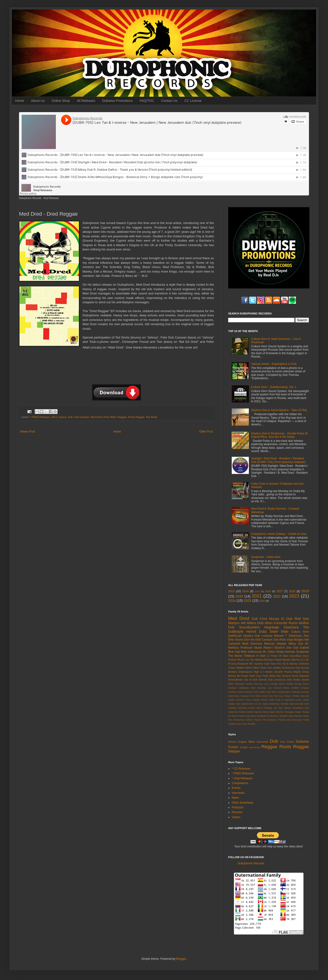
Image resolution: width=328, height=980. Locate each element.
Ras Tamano (283, 676)
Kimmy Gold (268, 700)
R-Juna (232, 664)
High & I (259, 672)
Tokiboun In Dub (254, 656)
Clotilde (295, 688)
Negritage (272, 627)
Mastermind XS (249, 704)
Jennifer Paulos (283, 672)
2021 (257, 596)
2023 (294, 596)
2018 (292, 591)
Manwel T (281, 636)
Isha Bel (305, 696)
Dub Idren (265, 623)
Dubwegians (245, 672)
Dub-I (306, 656)
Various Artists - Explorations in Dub (274, 364)
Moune (232, 676)
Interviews (238, 793)
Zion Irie (249, 640)
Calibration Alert (247, 688)
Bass (252, 742)
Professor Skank (251, 648)
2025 (248, 601)
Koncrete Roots (286, 623)
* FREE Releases (40, 417)
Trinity (306, 720)
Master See (234, 704)
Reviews (237, 812)
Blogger (181, 959)
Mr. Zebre (269, 652)
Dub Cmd (259, 619)
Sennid (263, 680)
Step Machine (296, 716)
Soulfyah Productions (268, 716)
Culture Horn (300, 632)
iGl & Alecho (290, 664)
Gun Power (285, 696)
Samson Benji (261, 712)
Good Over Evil (270, 696)
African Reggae (238, 742)
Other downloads (243, 803)
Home (20, 101)
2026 (262, 601)
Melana (259, 660)
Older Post (206, 432)
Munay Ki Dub (281, 619)
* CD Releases (241, 769)
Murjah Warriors (292, 660)
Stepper (234, 751)
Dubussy (296, 692)
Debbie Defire (244, 668)
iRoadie (252, 724)
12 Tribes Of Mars (278, 656)
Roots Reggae (136, 417)
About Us (38, 101)
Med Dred (96, 417)
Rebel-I (268, 648)
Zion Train (242, 724)
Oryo (259, 676)
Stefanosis (295, 636)
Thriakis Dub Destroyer (290, 720)
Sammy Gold (262, 664)
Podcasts (238, 807)
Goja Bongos (295, 640)
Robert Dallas (246, 712)
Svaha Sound (301, 680)
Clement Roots (281, 688)
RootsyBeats (235, 680)
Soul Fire (276, 664)
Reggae (122, 417)
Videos (236, 817)
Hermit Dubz (256, 632)
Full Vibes (256, 696)
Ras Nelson (285, 708)
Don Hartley (274, 668)
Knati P (279, 700)
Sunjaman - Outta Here (266, 557)
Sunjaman (303, 652)
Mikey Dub (296, 644)
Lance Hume (302, 700)
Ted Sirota (152, 417)
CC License (193, 101)
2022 (277, 596)
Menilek (285, 704)
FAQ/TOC (147, 101)
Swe (231, 684)
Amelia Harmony (254, 684)
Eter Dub (292, 648)
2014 (245, 591)
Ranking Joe (270, 708)
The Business (270, 720)
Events (236, 788)
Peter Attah (110, 417)
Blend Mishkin (286, 684)
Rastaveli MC (246, 664)
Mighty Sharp (301, 672)
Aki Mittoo (248, 623)
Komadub (289, 700)
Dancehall (262, 742)
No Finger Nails (246, 676)
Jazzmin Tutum (244, 700)
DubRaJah (235, 636)
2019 (305, 591)
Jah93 (231, 700)
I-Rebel (296, 696)
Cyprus (63, 417)
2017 (280, 591)
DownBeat (296, 656)
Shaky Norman (286, 652)
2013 (54, 417)
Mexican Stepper (275, 644)
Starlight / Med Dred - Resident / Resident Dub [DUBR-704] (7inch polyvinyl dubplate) (278, 460)
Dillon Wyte (260, 668)
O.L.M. (305, 660)
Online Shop (61, 101)
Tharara (257, 720)
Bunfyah (232, 688)
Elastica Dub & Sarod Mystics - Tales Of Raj (279, 410)
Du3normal (288, 668)
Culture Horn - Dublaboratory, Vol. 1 (274, 387)
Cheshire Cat (264, 688)
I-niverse (267, 636)
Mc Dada (263, 704)
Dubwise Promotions (117, 101)
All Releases (86, 101)
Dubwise (302, 741)
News (235, 798)
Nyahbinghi (255, 747)
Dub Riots (280, 640)
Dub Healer (260, 692)
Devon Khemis (245, 692)
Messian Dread (273, 660)
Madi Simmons (252, 644)
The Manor (235, 656)
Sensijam (289, 712)
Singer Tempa (302, 712)
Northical (243, 708)
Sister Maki (279, 632)
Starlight (283, 716)
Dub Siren (272, 692)
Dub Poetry (287, 742)
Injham (269, 672)
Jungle (244, 747)
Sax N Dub (251, 680)
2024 (232, 601)
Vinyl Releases (51, 198)
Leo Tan (250, 660)
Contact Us (169, 101)
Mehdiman (274, 704)
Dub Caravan (82, 417)
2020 (239, 596)
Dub (70, 417)
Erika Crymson (242, 696)
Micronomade (296, 704)
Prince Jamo (255, 708)
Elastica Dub (252, 636)
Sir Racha (233, 716)
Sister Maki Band (248, 716)
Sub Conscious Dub (280, 680)
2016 (268, 591)
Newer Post (28, 432)
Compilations (240, 783)
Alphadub (239, 684)
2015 (257, 591)
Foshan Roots (236, 660)
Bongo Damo (302, 684)
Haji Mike (241, 652)
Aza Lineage (271, 684)
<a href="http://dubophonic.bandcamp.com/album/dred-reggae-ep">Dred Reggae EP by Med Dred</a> (116, 369)
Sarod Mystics (276, 712)
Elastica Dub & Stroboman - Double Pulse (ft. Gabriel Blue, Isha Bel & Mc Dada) (280, 435)
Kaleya (256, 700)
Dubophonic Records (30, 198)
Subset (249, 720)
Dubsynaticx (284, 692)
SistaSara (291, 627)
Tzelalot (232, 724)
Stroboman (239, 720)
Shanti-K (280, 648)
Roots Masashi (300, 676)
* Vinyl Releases (242, 778)
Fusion (233, 747)
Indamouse (255, 652)
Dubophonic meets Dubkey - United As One (279, 534)
